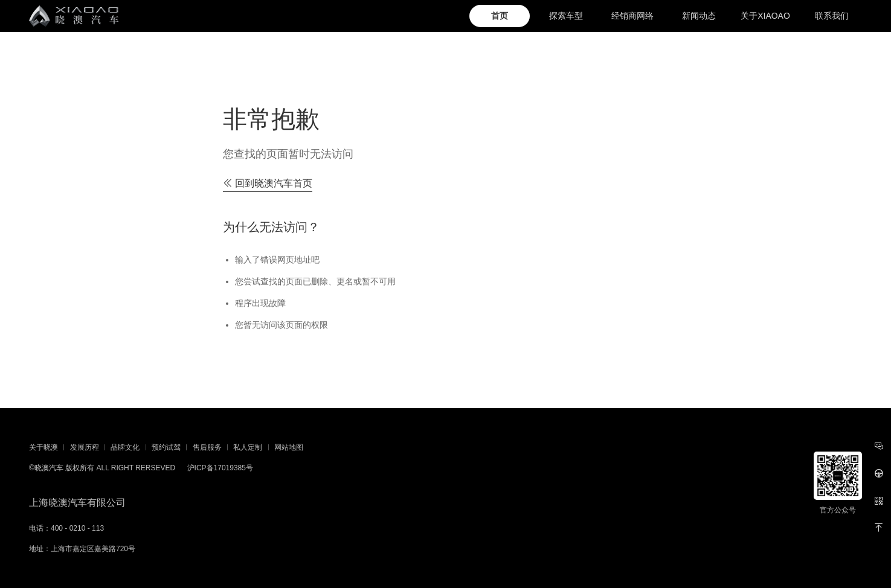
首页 (500, 16)
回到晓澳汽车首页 (268, 183)
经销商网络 (632, 16)
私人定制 (248, 447)
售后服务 (207, 447)
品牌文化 (125, 447)
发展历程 (85, 447)
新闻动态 (699, 16)
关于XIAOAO (765, 16)
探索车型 (566, 16)
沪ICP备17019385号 (220, 468)
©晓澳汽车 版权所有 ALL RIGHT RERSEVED (102, 468)
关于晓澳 (43, 447)
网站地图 (289, 447)
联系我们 (832, 16)
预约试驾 (166, 447)
